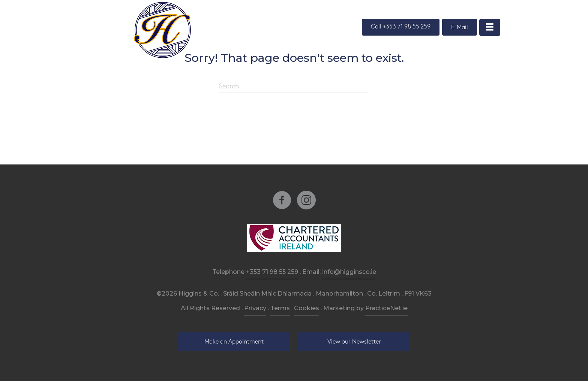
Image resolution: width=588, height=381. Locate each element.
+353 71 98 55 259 (272, 272)
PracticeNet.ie (386, 308)
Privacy (255, 308)
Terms (280, 308)
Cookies (307, 308)
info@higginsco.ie (349, 272)
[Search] (294, 87)
